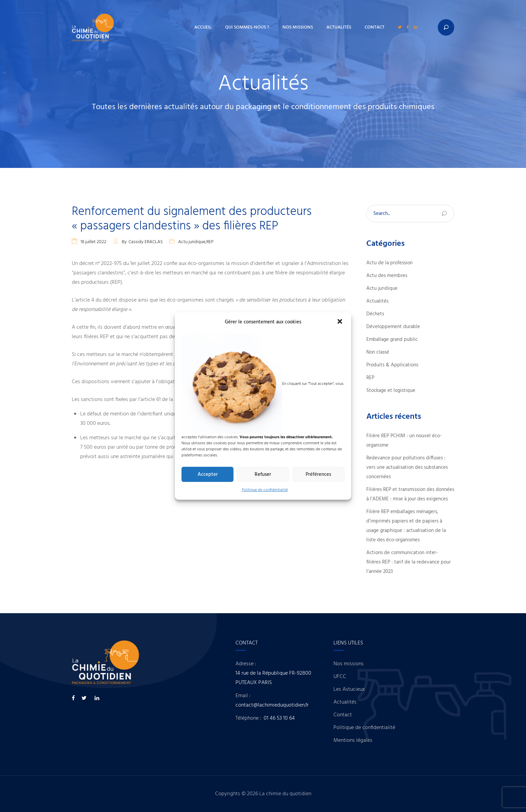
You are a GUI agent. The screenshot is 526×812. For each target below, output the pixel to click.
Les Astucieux (360, 689)
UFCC (351, 677)
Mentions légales (364, 740)
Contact (375, 27)
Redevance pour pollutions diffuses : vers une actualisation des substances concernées (407, 467)
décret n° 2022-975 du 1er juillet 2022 (121, 264)
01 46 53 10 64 (290, 718)
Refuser (263, 475)
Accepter (208, 475)
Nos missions (298, 27)
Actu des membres (387, 276)
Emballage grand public (392, 340)
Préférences (318, 475)
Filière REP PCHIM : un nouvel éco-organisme (404, 441)
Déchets (375, 314)
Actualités (339, 27)
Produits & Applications (392, 365)
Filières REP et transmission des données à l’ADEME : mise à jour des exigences (410, 494)
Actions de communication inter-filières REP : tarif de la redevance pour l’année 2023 (409, 562)
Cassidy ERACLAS (146, 242)
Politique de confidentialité (265, 490)
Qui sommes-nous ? (247, 27)
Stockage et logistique (391, 391)
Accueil (203, 27)
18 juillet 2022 (93, 242)
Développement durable (393, 327)
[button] (340, 322)
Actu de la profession (389, 263)
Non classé (378, 352)
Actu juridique (192, 242)
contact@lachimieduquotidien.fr (282, 705)
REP (210, 242)
